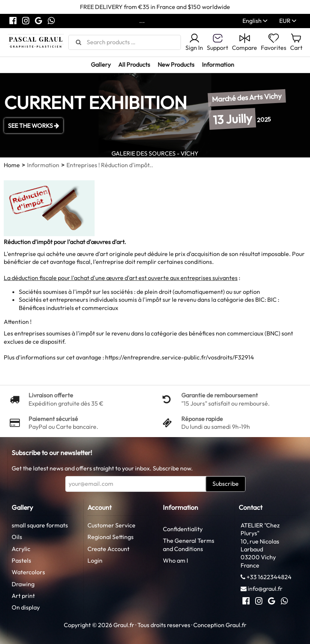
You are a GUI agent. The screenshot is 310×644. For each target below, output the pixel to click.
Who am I (175, 560)
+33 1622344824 (269, 577)
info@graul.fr (265, 589)
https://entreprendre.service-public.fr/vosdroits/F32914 (180, 357)
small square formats (40, 525)
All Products (134, 64)
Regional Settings (111, 537)
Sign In (194, 42)
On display (26, 607)
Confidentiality (183, 529)
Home (12, 165)
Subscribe (226, 484)
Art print (23, 596)
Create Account (108, 549)
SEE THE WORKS (34, 126)
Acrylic (21, 549)
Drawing (23, 584)
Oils (17, 537)
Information (218, 64)
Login (95, 560)
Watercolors (28, 572)
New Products (176, 64)
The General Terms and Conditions (189, 544)
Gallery (101, 64)
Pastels (21, 560)
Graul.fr (236, 625)
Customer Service (111, 525)
